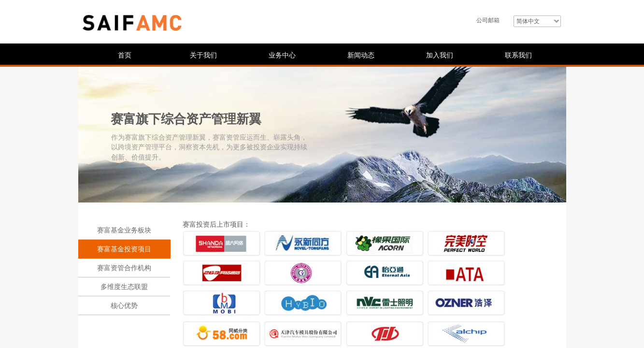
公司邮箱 (488, 20)
